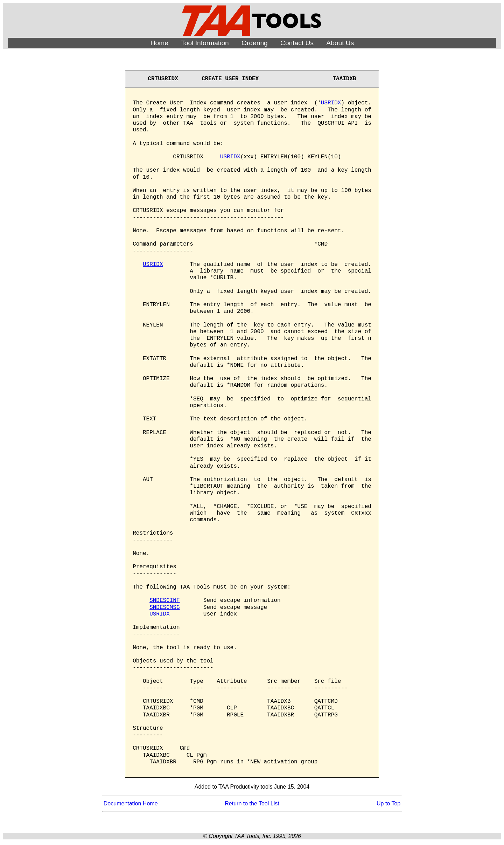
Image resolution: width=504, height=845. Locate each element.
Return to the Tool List (252, 803)
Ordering (255, 43)
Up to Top (388, 803)
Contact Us (297, 43)
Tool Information (205, 43)
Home (159, 43)
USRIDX (331, 103)
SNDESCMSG (164, 607)
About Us (340, 43)
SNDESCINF (164, 600)
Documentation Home (131, 803)
